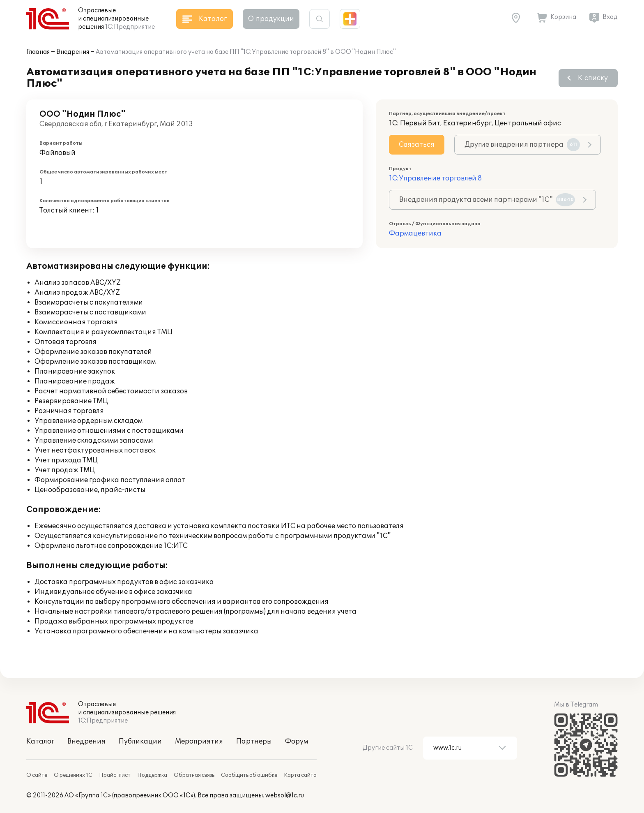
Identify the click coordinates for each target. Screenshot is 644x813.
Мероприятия (199, 741)
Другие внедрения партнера (522, 145)
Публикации (140, 741)
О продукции (271, 19)
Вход (610, 17)
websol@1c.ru (285, 796)
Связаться (417, 145)
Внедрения (73, 52)
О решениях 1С (73, 775)
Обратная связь (194, 775)
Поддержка (152, 775)
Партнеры (254, 741)
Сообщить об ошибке (249, 775)
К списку (593, 78)
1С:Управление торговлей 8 (435, 178)
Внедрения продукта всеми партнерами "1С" (487, 200)
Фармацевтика (415, 233)
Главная (38, 52)
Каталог (40, 741)
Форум (297, 741)
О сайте (37, 775)
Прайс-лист (115, 775)
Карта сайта (300, 775)
